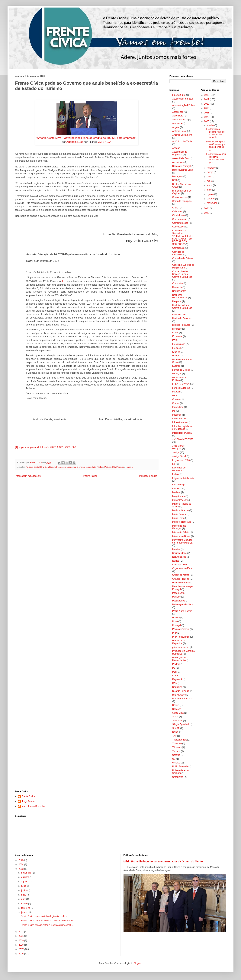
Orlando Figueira (181, 579)
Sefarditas (177, 721)
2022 (207, 117)
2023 (207, 121)
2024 (207, 208)
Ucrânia (176, 755)
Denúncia (177, 287)
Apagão (176, 148)
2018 (207, 104)
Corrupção (178, 283)
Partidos (176, 597)
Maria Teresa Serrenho (33, 806)
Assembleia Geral (181, 158)
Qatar (175, 676)
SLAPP (176, 728)
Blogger (138, 963)
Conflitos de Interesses (55, 467)
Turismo (129, 467)
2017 (207, 99)
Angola (176, 127)
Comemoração (180, 219)
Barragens (177, 176)
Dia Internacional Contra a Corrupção (182, 307)
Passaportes (179, 601)
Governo (81, 467)
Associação (178, 162)
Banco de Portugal (182, 166)
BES (175, 180)
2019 (207, 108)
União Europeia (180, 766)
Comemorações (180, 223)
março (210, 172)
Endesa (176, 352)
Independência (180, 419)
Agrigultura (178, 116)
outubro (211, 199)
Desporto (177, 301)
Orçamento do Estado (183, 568)
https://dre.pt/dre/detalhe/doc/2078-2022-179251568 (47, 447)
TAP (174, 736)
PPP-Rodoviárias (181, 637)
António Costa (179, 131)
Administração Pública (183, 105)
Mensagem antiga (148, 476)
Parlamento (178, 593)
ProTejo (176, 664)
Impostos (177, 415)
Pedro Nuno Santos (182, 611)
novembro (212, 203)
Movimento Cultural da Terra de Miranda (182, 541)
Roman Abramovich (182, 699)
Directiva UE (179, 315)
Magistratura (179, 496)
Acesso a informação (183, 99)
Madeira (176, 492)
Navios (176, 561)
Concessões (178, 227)
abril (209, 177)
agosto (210, 194)
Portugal (177, 625)
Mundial (176, 549)
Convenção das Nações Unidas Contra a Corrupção (182, 274)
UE (174, 759)
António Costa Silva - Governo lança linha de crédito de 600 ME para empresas (86, 138)
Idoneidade (178, 407)
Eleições (177, 348)
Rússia (176, 705)
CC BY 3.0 (104, 142)
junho (210, 185)
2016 (207, 95)
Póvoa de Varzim (181, 629)
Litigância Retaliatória (183, 478)
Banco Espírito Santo (183, 170)
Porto (175, 621)
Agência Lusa (75, 142)
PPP (175, 633)
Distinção (177, 329)
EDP (175, 340)
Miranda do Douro (181, 536)
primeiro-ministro (181, 647)
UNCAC (176, 763)
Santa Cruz (178, 713)
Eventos (176, 366)
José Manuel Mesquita (179, 447)
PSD (175, 672)
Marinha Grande (180, 510)
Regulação (178, 679)
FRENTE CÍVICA (181, 384)
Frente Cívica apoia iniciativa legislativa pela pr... (216, 158)
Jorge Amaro (28, 801)
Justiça (176, 452)
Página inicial (90, 476)
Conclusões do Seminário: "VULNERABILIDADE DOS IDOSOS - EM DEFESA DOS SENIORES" (183, 237)
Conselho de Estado (182, 258)
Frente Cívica (28, 796)
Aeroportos (178, 112)
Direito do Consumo (182, 318)
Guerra (176, 403)
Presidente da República (179, 642)
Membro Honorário (182, 522)
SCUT (175, 717)
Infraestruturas (180, 422)
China (175, 208)
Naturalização (179, 557)
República (177, 687)
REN (175, 683)
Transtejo (177, 744)
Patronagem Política (182, 604)
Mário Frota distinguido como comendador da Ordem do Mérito (163, 861)
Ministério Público (181, 532)
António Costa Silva (35, 467)
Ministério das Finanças (179, 527)
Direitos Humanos (181, 325)
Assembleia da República (180, 153)
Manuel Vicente (180, 500)
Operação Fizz (180, 565)
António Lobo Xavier (182, 141)
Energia (176, 356)
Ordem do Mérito (181, 575)
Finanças (177, 374)
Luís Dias (177, 489)
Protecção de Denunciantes (179, 659)
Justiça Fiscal (179, 456)
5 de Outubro (179, 95)
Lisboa (176, 474)
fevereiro (211, 168)
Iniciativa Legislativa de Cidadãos (182, 428)
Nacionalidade (179, 553)
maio (209, 181)
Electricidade (179, 344)
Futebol (176, 392)
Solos (175, 732)
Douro (175, 333)
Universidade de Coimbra (180, 772)
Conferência (178, 248)
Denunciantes (179, 291)
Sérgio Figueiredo (181, 724)
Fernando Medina (181, 370)
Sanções (177, 709)
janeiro (210, 125)
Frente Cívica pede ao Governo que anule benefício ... (216, 146)
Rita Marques (118, 467)
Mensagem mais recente (28, 476)
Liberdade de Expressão (179, 469)
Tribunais (177, 747)
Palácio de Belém (181, 583)
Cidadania (177, 211)
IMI (174, 411)
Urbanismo (178, 777)
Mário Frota (178, 518)
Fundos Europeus (181, 388)
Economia (71, 467)
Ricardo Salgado (181, 691)
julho (209, 190)
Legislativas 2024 (181, 460)
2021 (207, 113)
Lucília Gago (179, 485)
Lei (174, 464)
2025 (207, 213)
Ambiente (177, 123)
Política (108, 467)
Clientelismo (178, 215)
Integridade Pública (95, 467)
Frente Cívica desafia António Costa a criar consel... (215, 133)
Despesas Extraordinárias (180, 296)
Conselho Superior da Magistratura (183, 266)
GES (175, 396)
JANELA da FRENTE (183, 439)
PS (174, 668)
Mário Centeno (180, 514)
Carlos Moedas (180, 197)
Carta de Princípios (182, 201)
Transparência (179, 740)
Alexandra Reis (180, 120)
